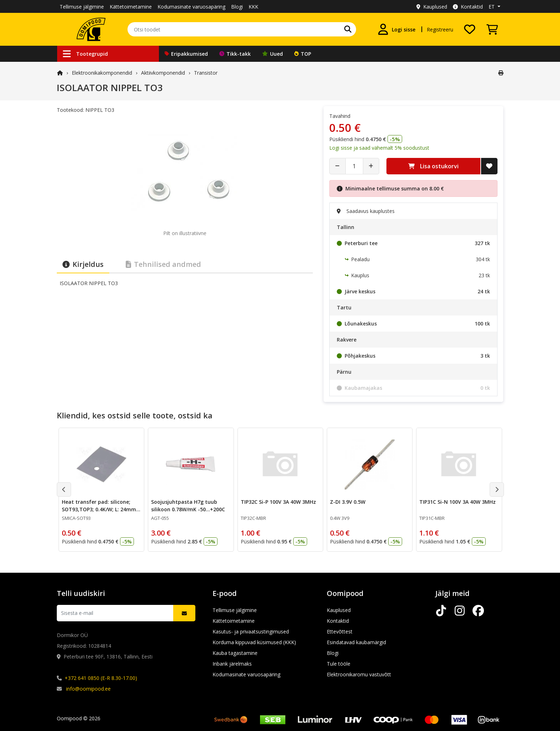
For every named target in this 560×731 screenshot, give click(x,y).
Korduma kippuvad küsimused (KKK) (254, 642)
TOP (303, 54)
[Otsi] (348, 29)
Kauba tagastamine (235, 653)
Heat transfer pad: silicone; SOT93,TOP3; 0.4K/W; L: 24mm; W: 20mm (100, 509)
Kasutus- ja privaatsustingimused (251, 631)
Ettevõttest (340, 631)
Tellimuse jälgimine (82, 7)
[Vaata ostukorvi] (492, 29)
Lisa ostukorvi (433, 166)
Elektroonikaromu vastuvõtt (359, 674)
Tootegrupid (85, 54)
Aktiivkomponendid (163, 73)
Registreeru (440, 29)
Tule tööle (339, 664)
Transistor (206, 73)
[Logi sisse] (396, 29)
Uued (272, 54)
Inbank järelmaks (232, 664)
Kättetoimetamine (131, 7)
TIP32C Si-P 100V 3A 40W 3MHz (278, 502)
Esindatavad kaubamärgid (356, 642)
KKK (253, 7)
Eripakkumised (186, 54)
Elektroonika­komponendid (102, 73)
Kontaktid (468, 7)
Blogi (237, 7)
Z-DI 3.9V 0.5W (348, 502)
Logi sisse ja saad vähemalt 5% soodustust (379, 148)
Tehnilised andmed (163, 264)
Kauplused (432, 7)
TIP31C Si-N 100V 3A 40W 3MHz (457, 502)
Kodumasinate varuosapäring (191, 7)
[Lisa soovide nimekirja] (489, 166)
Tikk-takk (235, 54)
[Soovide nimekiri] (470, 29)
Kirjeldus (83, 264)
